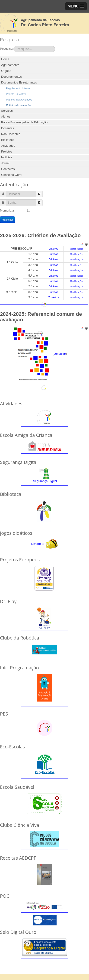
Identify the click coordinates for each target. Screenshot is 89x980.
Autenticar (7, 220)
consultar (60, 354)
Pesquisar (7, 49)
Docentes (8, 128)
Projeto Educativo (16, 94)
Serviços (7, 111)
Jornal (5, 163)
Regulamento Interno (18, 88)
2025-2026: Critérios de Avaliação (40, 235)
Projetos (7, 151)
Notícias (7, 157)
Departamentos (11, 77)
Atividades (8, 146)
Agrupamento (10, 65)
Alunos (6, 116)
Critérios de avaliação (18, 105)
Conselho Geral (12, 175)
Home (5, 59)
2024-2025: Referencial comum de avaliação (41, 317)
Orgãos (6, 71)
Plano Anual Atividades (19, 100)
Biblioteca (8, 140)
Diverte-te (38, 544)
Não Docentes (11, 134)
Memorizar (7, 210)
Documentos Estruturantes (19, 82)
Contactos (8, 169)
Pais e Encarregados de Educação (24, 122)
